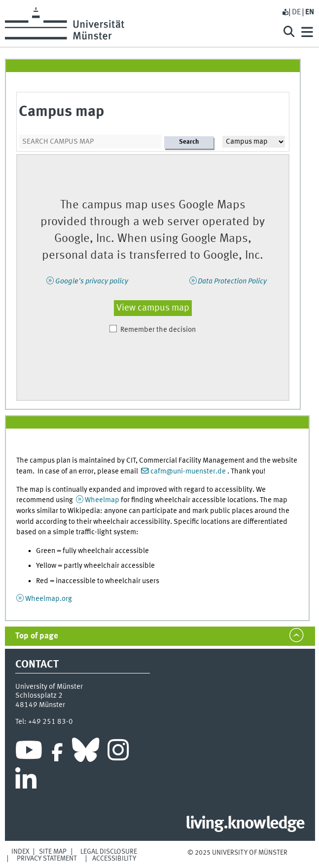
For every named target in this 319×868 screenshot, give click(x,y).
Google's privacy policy (92, 281)
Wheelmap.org (49, 599)
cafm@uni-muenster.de (188, 472)
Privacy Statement (47, 859)
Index (20, 852)
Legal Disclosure (109, 852)
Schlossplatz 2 (39, 696)
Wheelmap (102, 500)
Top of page (37, 636)
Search (189, 142)
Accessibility (114, 859)
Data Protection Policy (232, 281)
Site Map (53, 852)
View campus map (153, 308)
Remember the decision (158, 330)
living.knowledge (245, 824)
